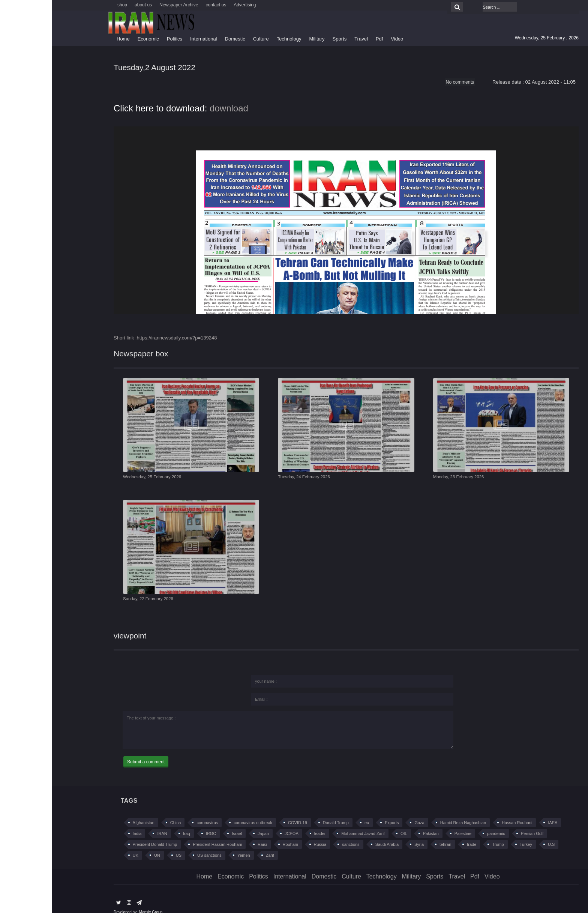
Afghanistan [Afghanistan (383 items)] (91, 813)
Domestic (183, 39)
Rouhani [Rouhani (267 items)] (238, 835)
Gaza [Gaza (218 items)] (367, 813)
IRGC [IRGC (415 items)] (159, 824)
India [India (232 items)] (85, 824)
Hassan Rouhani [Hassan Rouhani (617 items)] (465, 813)
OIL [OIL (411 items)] (352, 824)
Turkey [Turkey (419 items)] (474, 835)
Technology (237, 39)
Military (265, 39)
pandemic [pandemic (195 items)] (444, 824)
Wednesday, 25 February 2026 (104, 482)
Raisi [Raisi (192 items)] (210, 835)
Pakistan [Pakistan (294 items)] (379, 824)
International (151, 39)
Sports (288, 39)
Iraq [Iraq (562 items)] (134, 824)
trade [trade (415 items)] (419, 835)
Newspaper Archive (127, 5)
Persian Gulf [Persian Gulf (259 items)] (480, 824)
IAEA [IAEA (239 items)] (500, 813)
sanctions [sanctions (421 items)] (298, 835)
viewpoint (81, 625)
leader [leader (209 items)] (268, 824)
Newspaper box (94, 356)
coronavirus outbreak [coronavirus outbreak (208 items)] (201, 813)
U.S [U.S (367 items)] (499, 835)
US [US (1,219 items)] (127, 845)
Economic (96, 39)
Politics (122, 39)
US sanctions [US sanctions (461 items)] (157, 845)
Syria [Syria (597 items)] (367, 835)
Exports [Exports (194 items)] (340, 813)
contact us (164, 5)
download (177, 110)
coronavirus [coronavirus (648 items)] (155, 813)
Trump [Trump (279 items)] (446, 835)
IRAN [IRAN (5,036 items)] (110, 824)
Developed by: (73, 902)
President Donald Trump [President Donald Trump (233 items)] (103, 835)
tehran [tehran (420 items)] (393, 835)
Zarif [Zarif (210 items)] (218, 845)
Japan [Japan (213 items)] (211, 824)
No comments (407, 84)
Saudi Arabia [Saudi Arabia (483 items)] (335, 835)
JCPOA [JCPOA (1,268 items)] (239, 824)
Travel (309, 39)
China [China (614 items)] (124, 813)
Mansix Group (99, 902)
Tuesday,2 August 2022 (110, 68)
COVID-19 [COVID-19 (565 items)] (245, 813)
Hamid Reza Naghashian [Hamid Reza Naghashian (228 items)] (411, 813)
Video (345, 39)
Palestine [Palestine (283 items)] (411, 824)
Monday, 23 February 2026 (410, 482)
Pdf (327, 39)
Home (71, 39)
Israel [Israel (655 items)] (185, 824)
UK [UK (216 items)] (83, 845)
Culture (209, 39)
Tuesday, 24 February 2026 (255, 482)
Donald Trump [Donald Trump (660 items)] (284, 813)
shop (70, 5)
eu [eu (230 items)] (315, 813)
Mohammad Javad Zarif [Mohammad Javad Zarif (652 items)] (311, 824)
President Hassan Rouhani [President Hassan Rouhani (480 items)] (165, 835)
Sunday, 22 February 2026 (100, 597)
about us (91, 5)
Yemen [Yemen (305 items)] (192, 845)
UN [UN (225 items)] (105, 845)
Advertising (193, 5)
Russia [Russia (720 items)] (268, 835)
